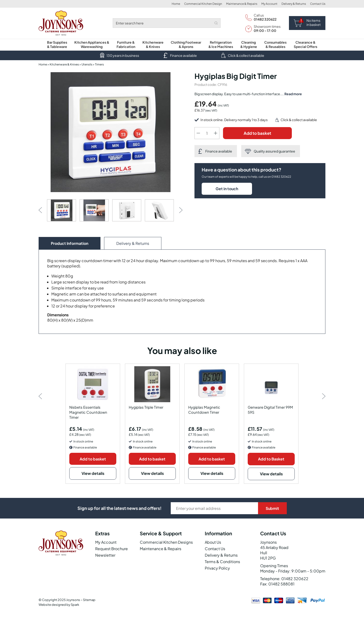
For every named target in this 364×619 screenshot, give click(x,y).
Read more (293, 94)
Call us (259, 15)
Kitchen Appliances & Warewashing (92, 44)
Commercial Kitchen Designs (166, 542)
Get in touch (227, 189)
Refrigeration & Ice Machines (221, 44)
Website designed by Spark (59, 605)
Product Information (70, 243)
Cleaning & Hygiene (249, 44)
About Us (213, 542)
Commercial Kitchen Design (203, 4)
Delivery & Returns (294, 4)
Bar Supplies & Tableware (57, 44)
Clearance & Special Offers (305, 44)
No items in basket (314, 23)
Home (176, 4)
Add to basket (257, 133)
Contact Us (318, 4)
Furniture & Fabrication (126, 44)
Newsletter (105, 555)
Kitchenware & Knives (153, 44)
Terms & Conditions (222, 562)
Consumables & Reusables (275, 44)
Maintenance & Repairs (242, 4)
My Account (269, 4)
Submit (272, 508)
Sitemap (89, 600)
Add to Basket (271, 459)
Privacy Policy (217, 568)
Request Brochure (112, 549)
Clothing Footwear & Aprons (186, 44)
